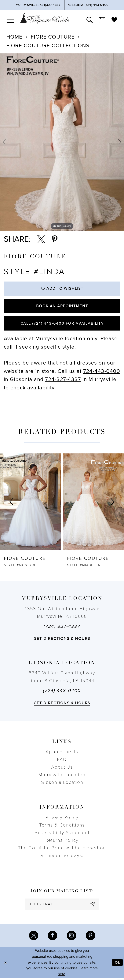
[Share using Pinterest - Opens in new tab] (55, 239)
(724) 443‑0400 (62, 692)
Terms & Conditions (62, 826)
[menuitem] (10, 20)
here (62, 976)
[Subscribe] (93, 905)
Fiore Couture (53, 37)
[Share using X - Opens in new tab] (41, 239)
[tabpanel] (62, 142)
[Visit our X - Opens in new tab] (33, 937)
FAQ (62, 761)
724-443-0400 (102, 372)
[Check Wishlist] (114, 20)
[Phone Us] (38, 5)
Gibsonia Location (62, 783)
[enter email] (62, 905)
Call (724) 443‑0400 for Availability (62, 324)
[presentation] (30, 503)
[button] (10, 20)
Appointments (62, 753)
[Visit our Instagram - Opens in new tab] (72, 937)
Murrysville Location (62, 776)
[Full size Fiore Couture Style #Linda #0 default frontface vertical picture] (62, 142)
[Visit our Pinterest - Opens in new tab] (91, 937)
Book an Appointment (62, 306)
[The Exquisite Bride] (45, 19)
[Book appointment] (102, 20)
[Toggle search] (89, 20)
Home (14, 37)
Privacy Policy (62, 819)
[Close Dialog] (6, 964)
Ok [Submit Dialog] (118, 964)
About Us (62, 768)
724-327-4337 (63, 381)
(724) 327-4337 (62, 628)
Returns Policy (62, 841)
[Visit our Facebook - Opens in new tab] (52, 937)
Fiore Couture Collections (48, 46)
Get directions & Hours (62, 640)
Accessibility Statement (62, 834)
